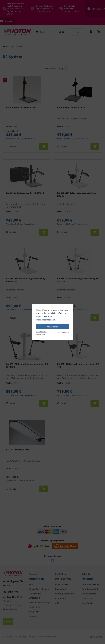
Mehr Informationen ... (47, 320)
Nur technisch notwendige (41, 333)
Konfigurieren (64, 332)
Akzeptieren (53, 327)
